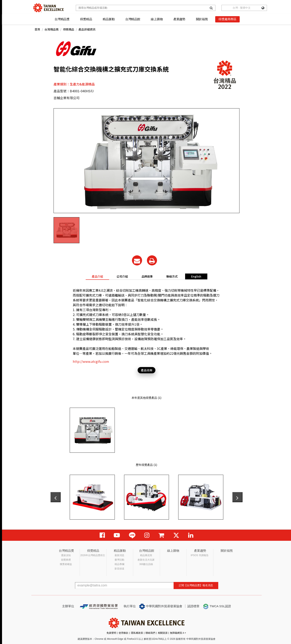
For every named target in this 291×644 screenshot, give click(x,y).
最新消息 (119, 555)
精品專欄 (119, 564)
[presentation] (56, 497)
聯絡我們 (150, 633)
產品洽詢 (147, 370)
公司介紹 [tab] (122, 276)
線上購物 (157, 19)
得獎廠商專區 (227, 19)
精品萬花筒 (146, 555)
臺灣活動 (119, 560)
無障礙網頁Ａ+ (178, 633)
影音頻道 (119, 569)
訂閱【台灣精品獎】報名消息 (196, 585)
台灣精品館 (133, 19)
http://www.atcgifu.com (91, 361)
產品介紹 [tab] (97, 276)
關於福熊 (202, 19)
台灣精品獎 (62, 19)
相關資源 (163, 633)
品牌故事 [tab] (147, 276)
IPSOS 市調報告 (200, 555)
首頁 (37, 29)
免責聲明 (111, 633)
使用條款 (123, 633)
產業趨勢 (179, 19)
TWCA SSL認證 (217, 606)
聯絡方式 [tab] (172, 276)
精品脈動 (109, 19)
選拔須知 (66, 555)
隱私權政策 (137, 633)
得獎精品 (86, 19)
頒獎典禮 (66, 560)
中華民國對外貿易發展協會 (161, 606)
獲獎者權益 (66, 564)
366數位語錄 (146, 564)
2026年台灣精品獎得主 (93, 555)
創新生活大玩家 (146, 560)
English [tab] (196, 276)
